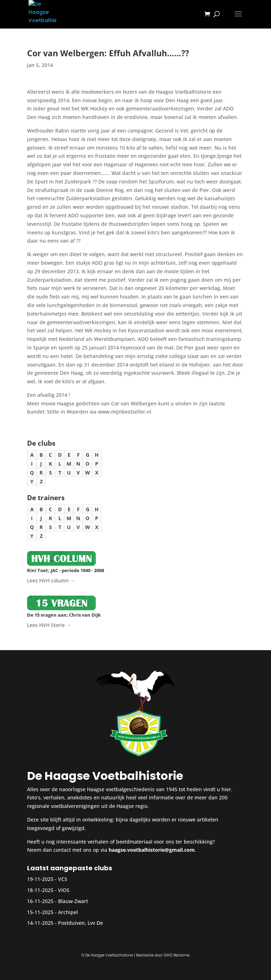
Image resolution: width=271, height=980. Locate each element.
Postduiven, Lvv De (80, 923)
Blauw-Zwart (73, 901)
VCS (63, 879)
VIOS (64, 890)
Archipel (68, 912)
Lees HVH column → (51, 580)
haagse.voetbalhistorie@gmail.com (152, 850)
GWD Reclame (177, 955)
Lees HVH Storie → (49, 625)
